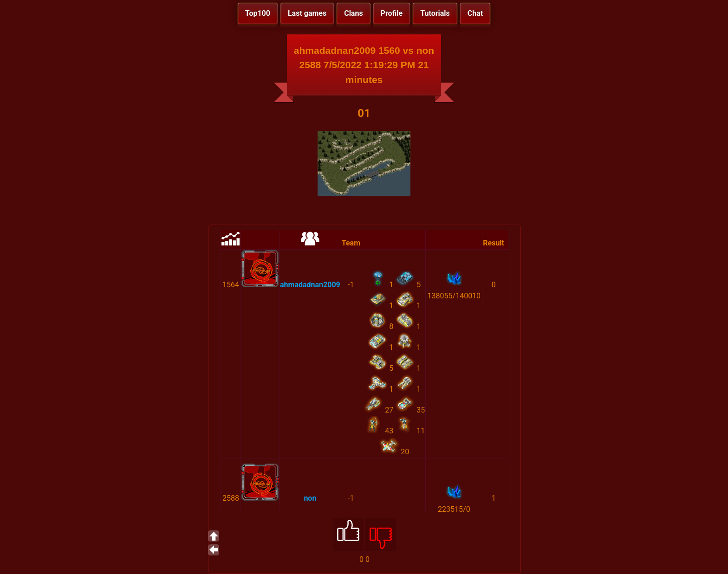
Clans (353, 13)
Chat (475, 13)
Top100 (258, 13)
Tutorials (435, 13)
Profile (392, 13)
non (310, 498)
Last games (307, 13)
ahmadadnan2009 (310, 285)
